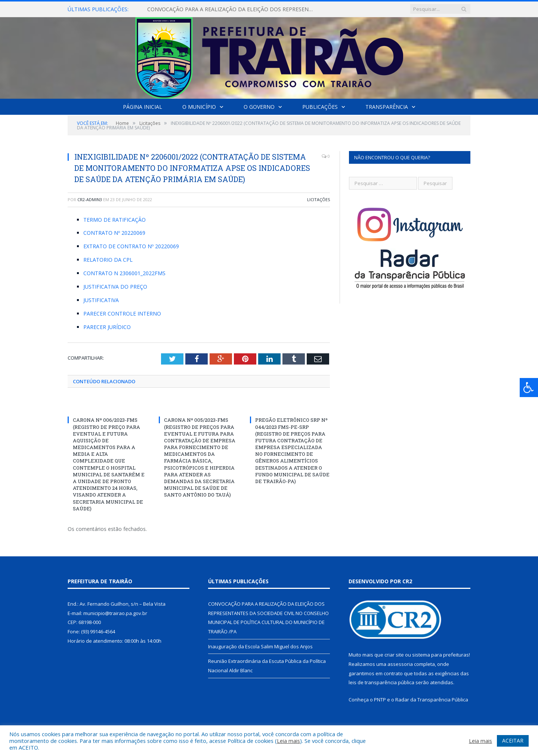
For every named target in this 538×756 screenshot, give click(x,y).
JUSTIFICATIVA (101, 300)
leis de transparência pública (381, 682)
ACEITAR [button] (513, 740)
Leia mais (288, 741)
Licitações (319, 199)
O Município (199, 107)
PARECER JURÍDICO (107, 327)
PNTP (380, 700)
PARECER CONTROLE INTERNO (122, 314)
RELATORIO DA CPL (108, 260)
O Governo (259, 107)
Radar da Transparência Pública (432, 700)
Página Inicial (143, 107)
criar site (394, 655)
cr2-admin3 (90, 199)
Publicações (320, 107)
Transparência (387, 107)
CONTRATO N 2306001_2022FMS (124, 273)
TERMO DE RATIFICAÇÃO (115, 220)
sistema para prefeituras (440, 655)
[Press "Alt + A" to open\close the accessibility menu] (529, 388)
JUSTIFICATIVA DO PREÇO (115, 287)
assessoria (400, 664)
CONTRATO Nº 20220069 (114, 233)
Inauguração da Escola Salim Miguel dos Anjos (260, 646)
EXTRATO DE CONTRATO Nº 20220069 (131, 246)
